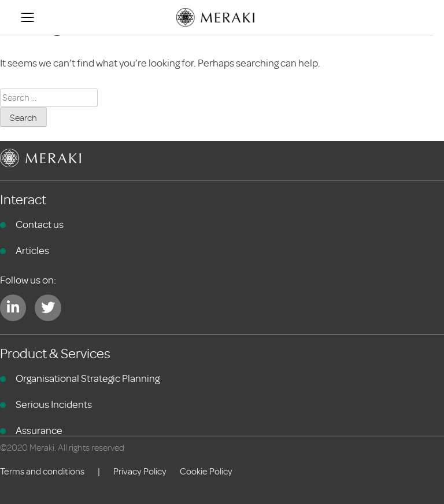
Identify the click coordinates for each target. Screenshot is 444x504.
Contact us (40, 225)
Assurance (39, 431)
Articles (32, 251)
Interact (23, 200)
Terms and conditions (42, 472)
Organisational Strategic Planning (88, 378)
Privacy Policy (140, 472)
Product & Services (55, 354)
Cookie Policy (206, 472)
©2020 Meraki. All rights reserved (62, 448)
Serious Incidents (54, 404)
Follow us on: (28, 280)
